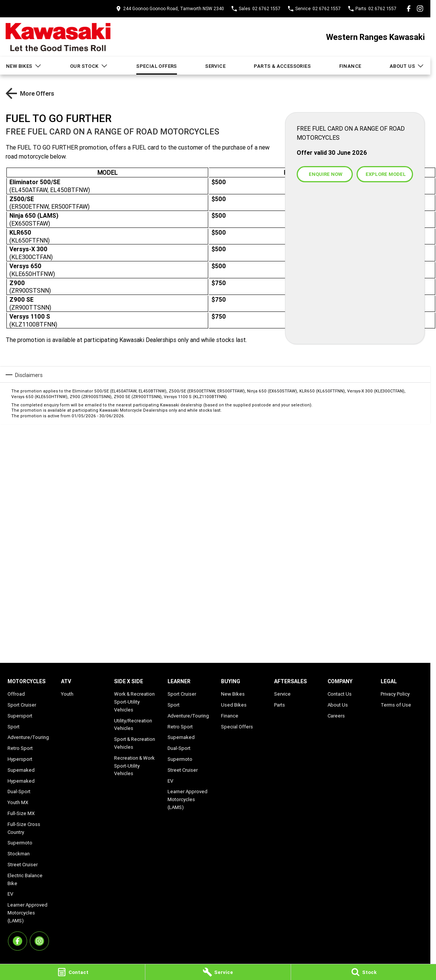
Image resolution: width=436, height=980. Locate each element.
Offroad (16, 694)
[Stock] (364, 972)
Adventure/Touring (28, 737)
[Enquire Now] (325, 174)
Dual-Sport (19, 791)
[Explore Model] (385, 174)
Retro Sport (20, 748)
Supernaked (21, 770)
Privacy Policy (395, 694)
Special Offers (157, 66)
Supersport (20, 716)
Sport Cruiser (22, 705)
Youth (67, 694)
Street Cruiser (23, 865)
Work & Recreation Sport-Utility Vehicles (134, 702)
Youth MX (18, 802)
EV (10, 894)
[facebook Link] (409, 8)
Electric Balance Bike (25, 879)
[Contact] (72, 972)
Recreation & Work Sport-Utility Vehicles (134, 766)
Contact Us (340, 694)
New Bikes (24, 66)
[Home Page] (58, 37)
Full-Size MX (21, 813)
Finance (350, 66)
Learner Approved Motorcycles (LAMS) (27, 913)
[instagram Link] (420, 8)
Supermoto (20, 843)
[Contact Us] (170, 8)
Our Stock (89, 66)
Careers (336, 716)
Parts (280, 705)
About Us (407, 66)
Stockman (19, 854)
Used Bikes (234, 705)
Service (215, 66)
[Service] (218, 972)
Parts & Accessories (282, 66)
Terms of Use (396, 705)
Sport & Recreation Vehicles (135, 743)
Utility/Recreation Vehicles (133, 725)
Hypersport (20, 759)
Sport (14, 727)
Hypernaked (21, 781)
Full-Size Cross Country (24, 828)
